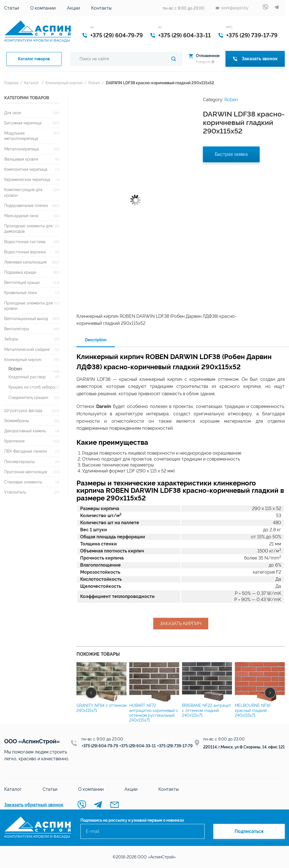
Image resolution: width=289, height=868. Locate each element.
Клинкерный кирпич (64, 83)
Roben (94, 83)
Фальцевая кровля (21, 159)
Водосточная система (25, 242)
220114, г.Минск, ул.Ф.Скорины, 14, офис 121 (244, 747)
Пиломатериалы (19, 462)
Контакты (101, 8)
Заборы (11, 339)
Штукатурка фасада (23, 410)
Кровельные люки (21, 292)
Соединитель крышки (28, 397)
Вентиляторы (17, 329)
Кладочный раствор (27, 377)
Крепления (14, 441)
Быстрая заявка (231, 154)
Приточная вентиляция (26, 472)
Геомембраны (17, 421)
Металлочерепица (22, 149)
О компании (43, 8)
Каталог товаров (34, 59)
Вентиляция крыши (22, 282)
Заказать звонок (255, 59)
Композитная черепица (26, 169)
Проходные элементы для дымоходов (28, 228)
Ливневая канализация (25, 262)
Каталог (31, 83)
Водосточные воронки (25, 252)
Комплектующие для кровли (23, 192)
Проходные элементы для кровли (28, 306)
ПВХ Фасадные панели (26, 451)
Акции (73, 8)
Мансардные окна (21, 216)
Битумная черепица (23, 123)
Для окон (13, 113)
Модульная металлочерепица (21, 136)
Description (96, 340)
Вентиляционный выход (26, 319)
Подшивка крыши (20, 272)
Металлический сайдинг (27, 349)
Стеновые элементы (23, 482)
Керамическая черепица (27, 179)
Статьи (12, 8)
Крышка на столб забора (32, 387)
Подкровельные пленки (26, 205)
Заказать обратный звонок (34, 805)
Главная (11, 83)
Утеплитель (15, 492)
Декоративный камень (25, 431)
